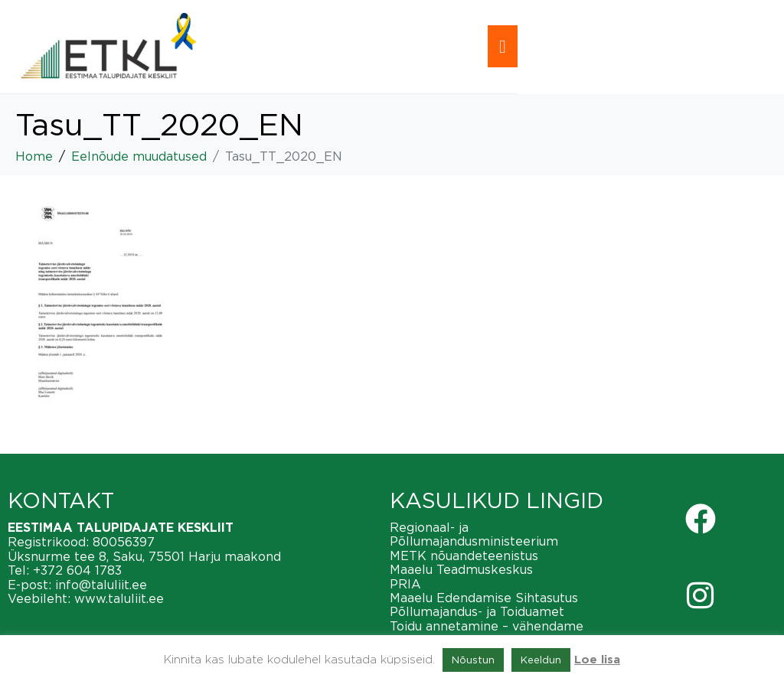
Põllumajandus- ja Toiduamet (477, 611)
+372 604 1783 (77, 570)
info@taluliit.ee (101, 585)
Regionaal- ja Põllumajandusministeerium (474, 534)
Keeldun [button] (541, 660)
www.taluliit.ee (119, 598)
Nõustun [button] (473, 660)
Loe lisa (597, 660)
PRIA (405, 584)
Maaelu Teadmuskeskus (461, 569)
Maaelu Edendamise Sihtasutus (484, 598)
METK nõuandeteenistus (464, 556)
